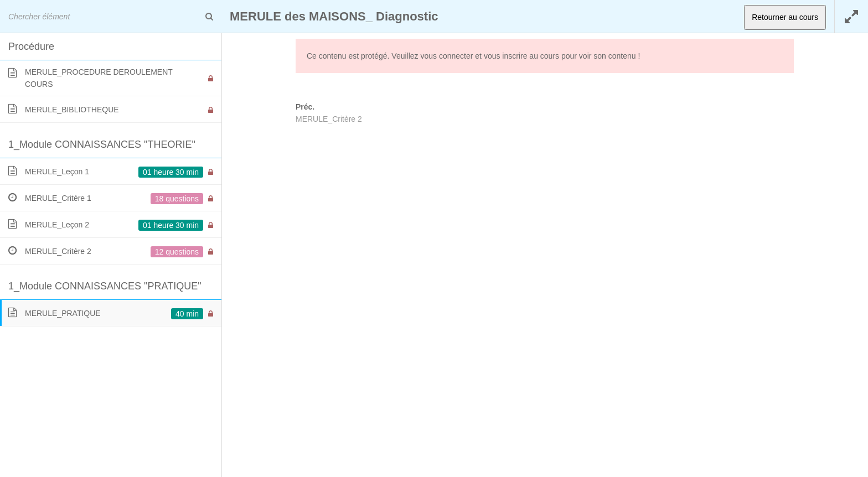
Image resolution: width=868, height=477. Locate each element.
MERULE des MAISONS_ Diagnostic (334, 16)
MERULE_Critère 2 (329, 119)
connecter (456, 56)
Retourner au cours (785, 17)
